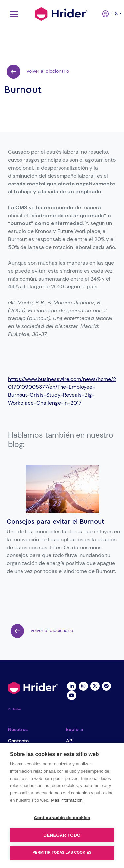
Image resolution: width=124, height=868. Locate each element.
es (114, 14)
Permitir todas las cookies (62, 852)
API (70, 741)
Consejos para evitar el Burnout (55, 522)
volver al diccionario (38, 72)
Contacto (18, 741)
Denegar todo (62, 835)
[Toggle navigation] (12, 14)
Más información (67, 800)
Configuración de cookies (62, 818)
